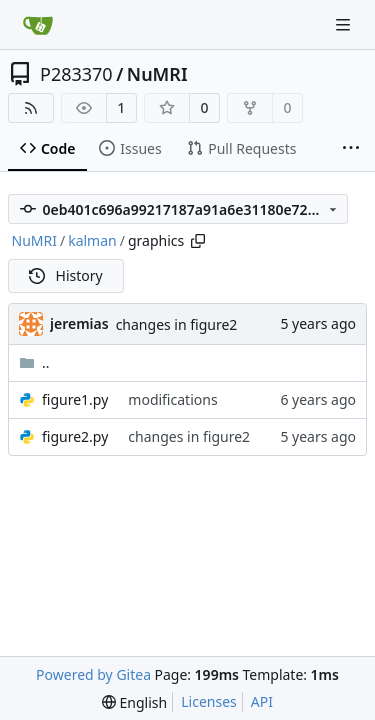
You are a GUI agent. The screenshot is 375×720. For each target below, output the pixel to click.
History (66, 275)
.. (34, 362)
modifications (172, 399)
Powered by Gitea (93, 674)
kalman (92, 240)
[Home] (38, 25)
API (262, 701)
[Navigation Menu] (345, 24)
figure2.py (75, 436)
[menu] (134, 702)
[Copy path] (198, 241)
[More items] (351, 149)
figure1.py (75, 399)
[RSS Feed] (31, 108)
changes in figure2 (177, 324)
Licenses (209, 701)
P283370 (76, 74)
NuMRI (157, 74)
